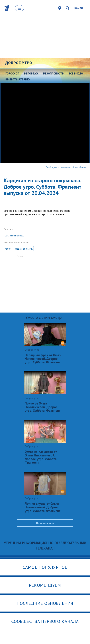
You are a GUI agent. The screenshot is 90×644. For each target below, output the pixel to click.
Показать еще (45, 523)
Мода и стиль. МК (24, 249)
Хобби (8, 249)
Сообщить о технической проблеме (66, 167)
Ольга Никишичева (14, 236)
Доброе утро (19, 63)
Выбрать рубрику (18, 79)
